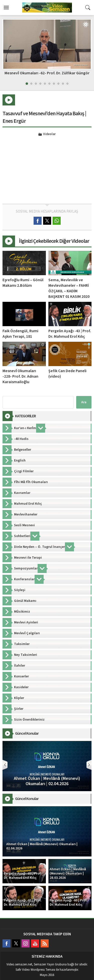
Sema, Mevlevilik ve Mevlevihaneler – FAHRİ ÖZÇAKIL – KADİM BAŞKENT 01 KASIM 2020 (69, 288)
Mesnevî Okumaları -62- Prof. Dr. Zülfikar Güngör (47, 73)
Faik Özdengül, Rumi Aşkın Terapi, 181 (20, 334)
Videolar (49, 134)
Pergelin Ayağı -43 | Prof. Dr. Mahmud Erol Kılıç (70, 334)
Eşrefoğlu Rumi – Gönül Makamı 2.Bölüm (23, 283)
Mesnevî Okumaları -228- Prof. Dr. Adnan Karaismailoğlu (20, 376)
